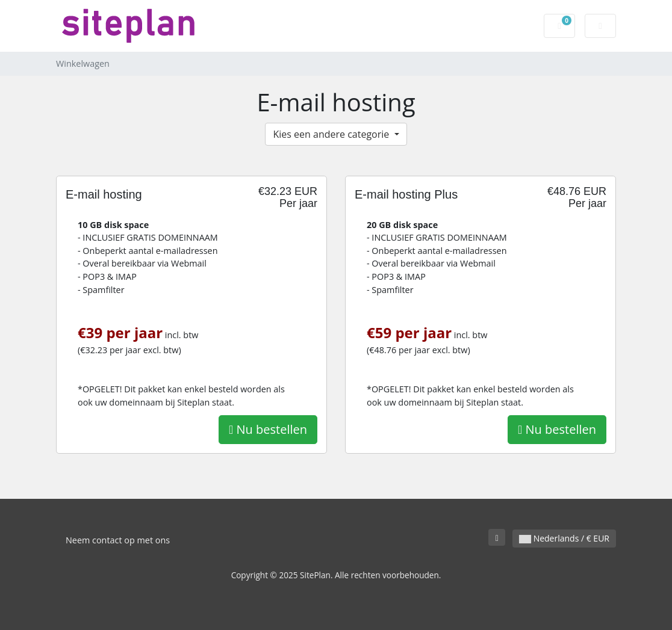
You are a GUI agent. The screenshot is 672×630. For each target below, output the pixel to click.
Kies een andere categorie (332, 134)
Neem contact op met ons (118, 540)
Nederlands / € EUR (564, 538)
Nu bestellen (268, 429)
